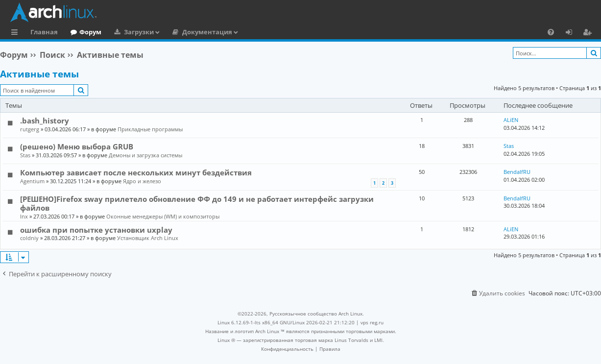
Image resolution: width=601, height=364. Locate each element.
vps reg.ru (372, 322)
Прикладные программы (150, 129)
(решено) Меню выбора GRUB (77, 146)
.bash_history (45, 121)
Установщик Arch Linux (148, 238)
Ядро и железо (142, 181)
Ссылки (16, 33)
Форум (90, 32)
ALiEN (511, 120)
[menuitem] (551, 32)
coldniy (29, 238)
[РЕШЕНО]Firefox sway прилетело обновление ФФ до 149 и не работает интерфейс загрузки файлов (197, 203)
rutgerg (30, 129)
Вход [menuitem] (572, 33)
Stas (25, 155)
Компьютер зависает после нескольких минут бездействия (136, 172)
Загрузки (139, 32)
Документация (207, 32)
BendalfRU (517, 172)
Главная (44, 32)
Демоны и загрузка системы (145, 155)
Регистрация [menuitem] (589, 33)
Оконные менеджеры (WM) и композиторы (163, 216)
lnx (24, 216)
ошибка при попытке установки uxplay (96, 230)
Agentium (32, 181)
